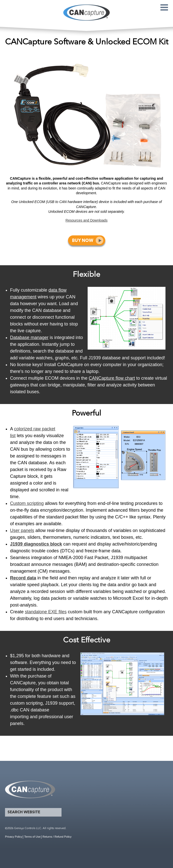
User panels (22, 530)
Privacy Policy (14, 837)
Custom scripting (27, 503)
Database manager (29, 338)
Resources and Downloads (86, 220)
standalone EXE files (46, 612)
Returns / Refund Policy (57, 837)
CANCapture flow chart (112, 378)
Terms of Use (32, 837)
